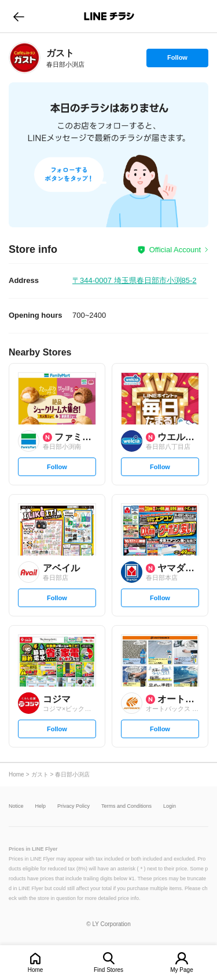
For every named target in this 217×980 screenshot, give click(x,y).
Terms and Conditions (126, 806)
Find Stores (108, 970)
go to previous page (19, 16)
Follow (177, 60)
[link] (25, 58)
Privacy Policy (73, 806)
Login (170, 806)
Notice (16, 806)
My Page (181, 970)
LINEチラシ (110, 16)
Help (41, 806)
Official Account (175, 250)
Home (36, 970)
